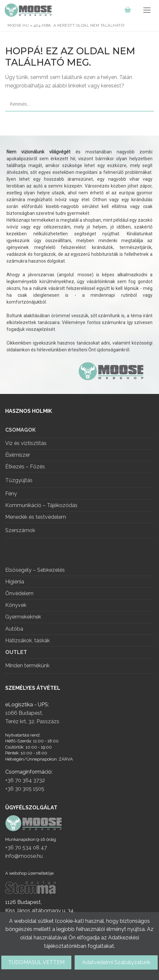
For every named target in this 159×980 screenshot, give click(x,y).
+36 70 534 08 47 (26, 848)
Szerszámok (20, 530)
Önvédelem (19, 594)
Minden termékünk (27, 666)
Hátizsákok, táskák (28, 641)
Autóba (14, 629)
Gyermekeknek (23, 617)
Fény (11, 494)
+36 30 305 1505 (25, 789)
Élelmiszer (18, 455)
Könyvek (16, 605)
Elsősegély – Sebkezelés (35, 570)
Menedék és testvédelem (36, 517)
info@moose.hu (24, 856)
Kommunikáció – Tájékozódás (41, 506)
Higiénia (15, 582)
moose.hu (18, 25)
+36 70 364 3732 (25, 780)
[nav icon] (147, 10)
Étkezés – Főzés (25, 467)
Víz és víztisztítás (26, 444)
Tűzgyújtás (19, 480)
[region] (79, 265)
